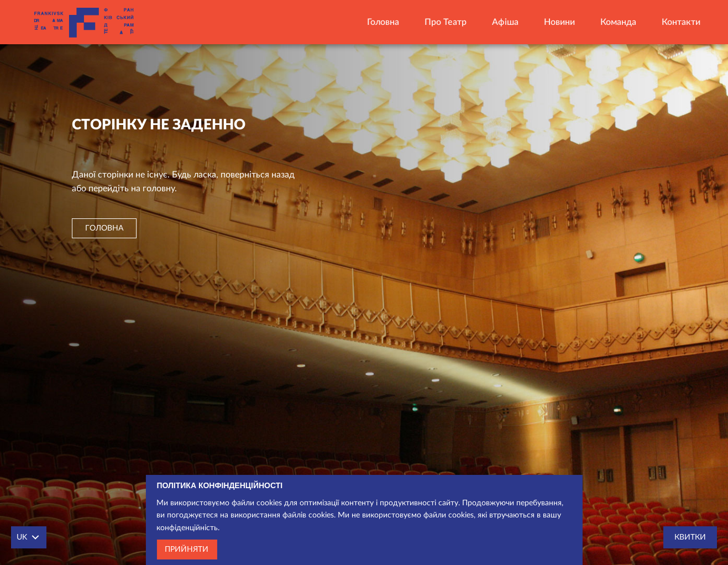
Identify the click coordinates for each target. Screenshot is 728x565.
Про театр (446, 22)
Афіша (505, 22)
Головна (383, 22)
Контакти (681, 22)
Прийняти (187, 550)
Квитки (690, 537)
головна (104, 228)
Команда (618, 22)
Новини (559, 22)
